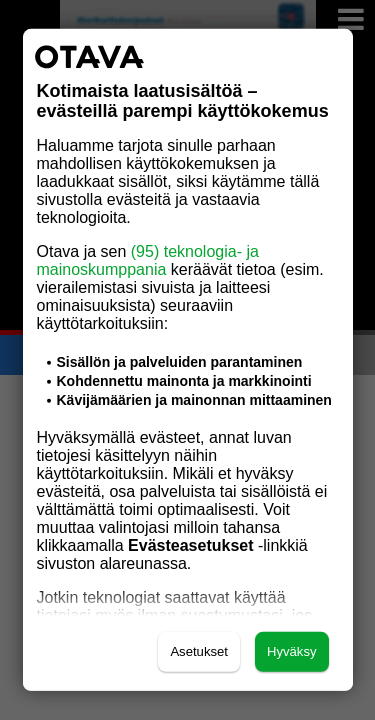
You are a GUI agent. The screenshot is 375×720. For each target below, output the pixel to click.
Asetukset (199, 651)
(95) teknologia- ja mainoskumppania (148, 260)
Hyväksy (292, 651)
